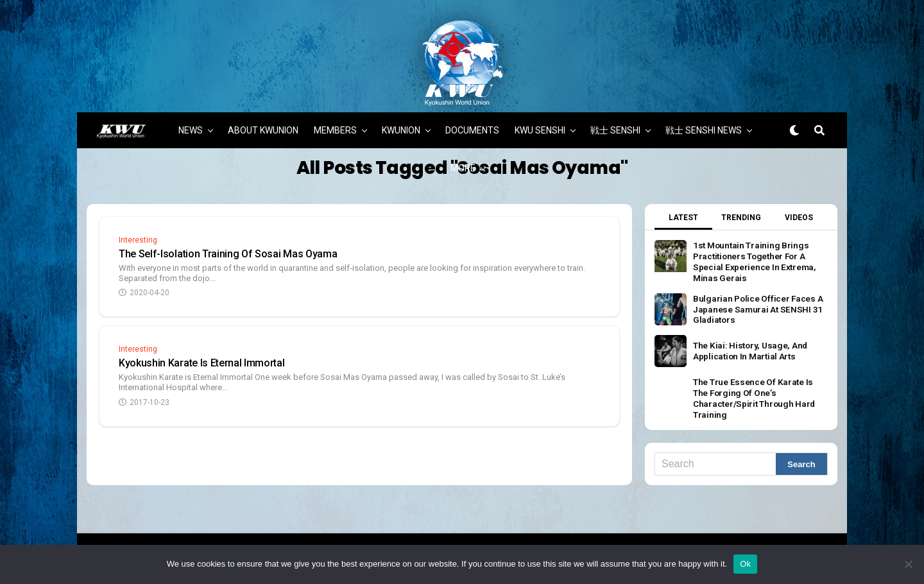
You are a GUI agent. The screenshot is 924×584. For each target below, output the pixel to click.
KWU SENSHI (540, 125)
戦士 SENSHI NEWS (704, 125)
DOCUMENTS (472, 125)
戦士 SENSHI (615, 125)
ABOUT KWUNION (263, 125)
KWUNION (401, 125)
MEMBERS (335, 125)
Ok (745, 564)
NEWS (191, 125)
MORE (463, 163)
